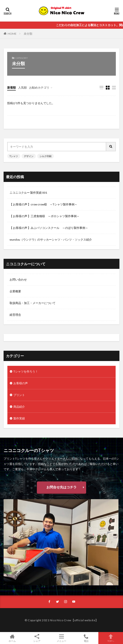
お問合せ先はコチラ (61, 487)
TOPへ (111, 638)
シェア (37, 638)
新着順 (11, 88)
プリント (19, 395)
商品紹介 (19, 407)
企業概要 (15, 291)
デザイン (29, 156)
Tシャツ (14, 156)
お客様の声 (21, 383)
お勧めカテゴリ (39, 88)
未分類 (28, 34)
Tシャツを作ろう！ (26, 371)
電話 (86, 638)
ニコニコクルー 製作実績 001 (28, 193)
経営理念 (15, 315)
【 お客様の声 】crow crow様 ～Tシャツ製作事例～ (43, 204)
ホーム (12, 638)
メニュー (62, 638)
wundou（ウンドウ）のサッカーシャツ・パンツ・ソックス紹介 (51, 240)
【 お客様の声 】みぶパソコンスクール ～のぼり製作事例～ (49, 228)
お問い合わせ (18, 280)
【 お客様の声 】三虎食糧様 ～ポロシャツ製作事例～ (45, 216)
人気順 (22, 88)
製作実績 (19, 418)
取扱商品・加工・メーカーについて (33, 303)
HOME (12, 34)
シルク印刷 (45, 156)
